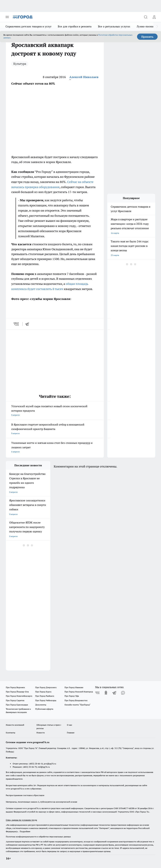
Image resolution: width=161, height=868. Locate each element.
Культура (20, 64)
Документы (41, 705)
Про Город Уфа (72, 696)
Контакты (11, 733)
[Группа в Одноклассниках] (106, 693)
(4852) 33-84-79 (30, 767)
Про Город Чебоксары (46, 700)
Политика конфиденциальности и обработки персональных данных (38, 837)
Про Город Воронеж (15, 687)
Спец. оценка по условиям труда (21, 820)
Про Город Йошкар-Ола (17, 692)
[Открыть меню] (7, 17)
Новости (41, 733)
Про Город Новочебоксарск (19, 696)
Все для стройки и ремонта (75, 26)
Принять (147, 37)
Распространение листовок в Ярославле (25, 795)
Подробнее (25, 831)
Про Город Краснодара (17, 705)
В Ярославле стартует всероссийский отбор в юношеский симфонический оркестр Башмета (55, 429)
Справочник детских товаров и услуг (28, 26)
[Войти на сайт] (154, 17)
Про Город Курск (43, 692)
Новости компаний (15, 725)
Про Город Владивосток (76, 700)
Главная (71, 733)
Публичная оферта (44, 709)
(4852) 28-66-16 (36, 764)
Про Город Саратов (15, 700)
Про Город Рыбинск (45, 696)
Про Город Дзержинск (46, 687)
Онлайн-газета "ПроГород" (78, 705)
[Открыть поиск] (146, 17)
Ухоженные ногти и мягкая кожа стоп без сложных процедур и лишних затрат (55, 448)
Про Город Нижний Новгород (79, 692)
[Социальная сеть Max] (123, 693)
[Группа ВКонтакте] (97, 693)
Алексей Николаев (84, 77)
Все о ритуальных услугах (114, 26)
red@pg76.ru (44, 767)
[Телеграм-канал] (114, 693)
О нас (70, 725)
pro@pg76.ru (50, 764)
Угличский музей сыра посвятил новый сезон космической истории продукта (55, 411)
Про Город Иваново (74, 687)
